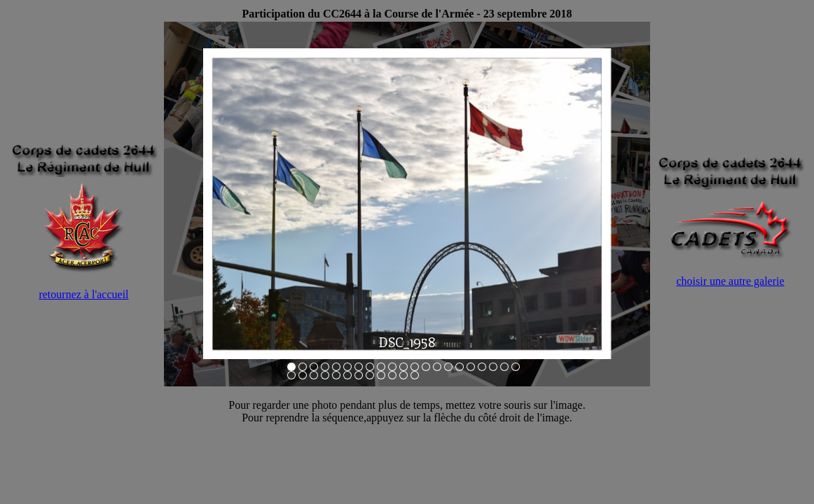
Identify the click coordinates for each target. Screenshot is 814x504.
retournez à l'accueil (83, 294)
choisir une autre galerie (730, 281)
